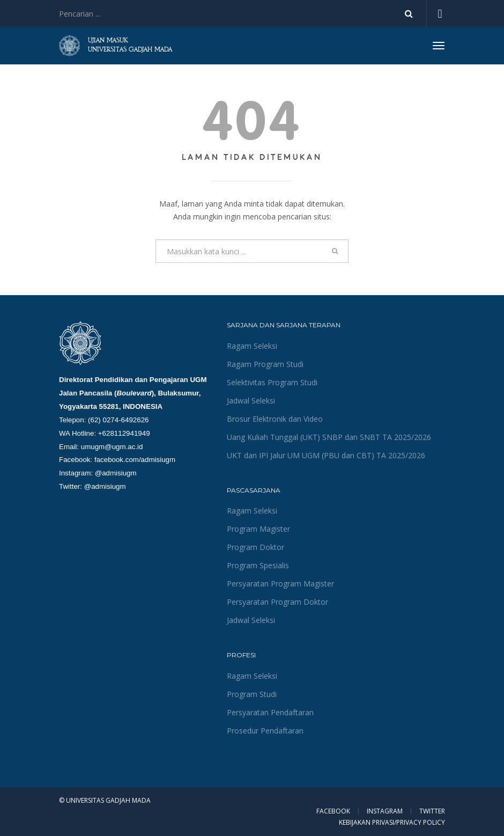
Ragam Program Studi (265, 364)
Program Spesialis (258, 565)
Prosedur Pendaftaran (265, 731)
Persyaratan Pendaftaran (270, 712)
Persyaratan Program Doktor (277, 602)
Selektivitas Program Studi (272, 382)
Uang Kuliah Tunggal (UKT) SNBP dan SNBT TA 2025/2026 (329, 437)
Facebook (333, 811)
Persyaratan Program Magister (280, 584)
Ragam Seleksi (252, 346)
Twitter (432, 811)
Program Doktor (255, 547)
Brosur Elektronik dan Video (275, 419)
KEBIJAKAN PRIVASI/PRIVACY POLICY (392, 822)
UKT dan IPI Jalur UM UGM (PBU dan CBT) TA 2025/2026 (326, 455)
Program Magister (258, 529)
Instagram (385, 811)
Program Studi (252, 694)
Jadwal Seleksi (251, 401)
